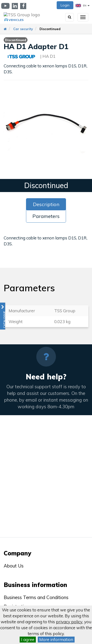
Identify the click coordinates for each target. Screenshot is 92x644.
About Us (14, 566)
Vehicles (16, 20)
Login (65, 5)
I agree (28, 639)
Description (46, 204)
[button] (3, 316)
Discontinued (50, 29)
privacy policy (69, 622)
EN (83, 6)
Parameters (46, 216)
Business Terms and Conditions (36, 597)
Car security (23, 29)
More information (56, 639)
